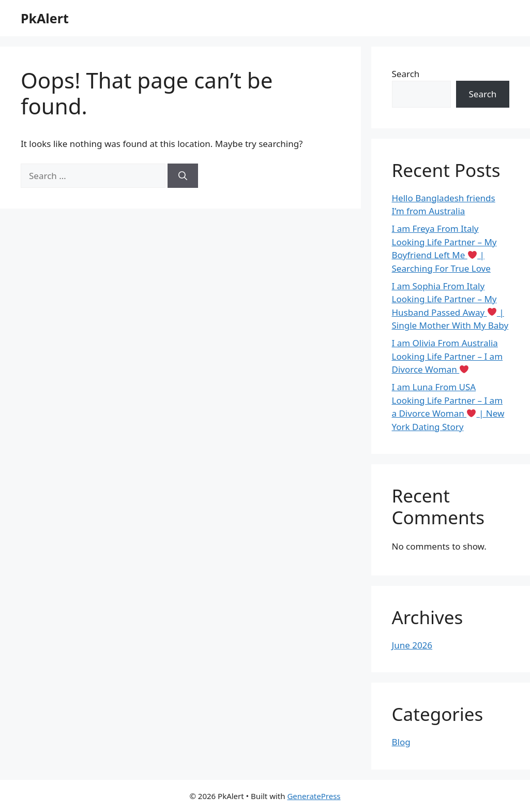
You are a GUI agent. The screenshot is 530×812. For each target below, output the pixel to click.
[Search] (183, 176)
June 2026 (412, 645)
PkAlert (45, 18)
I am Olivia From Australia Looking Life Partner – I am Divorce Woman (448, 356)
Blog (401, 742)
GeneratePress (314, 796)
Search (406, 74)
